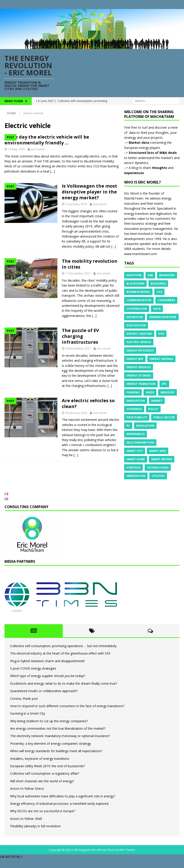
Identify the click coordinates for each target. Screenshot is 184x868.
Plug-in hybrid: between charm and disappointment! (47, 670)
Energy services (139, 367)
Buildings (158, 284)
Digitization (136, 325)
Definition (135, 317)
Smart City (135, 451)
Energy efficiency (140, 351)
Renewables (136, 434)
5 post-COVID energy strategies (33, 677)
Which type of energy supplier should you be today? (48, 685)
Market (157, 401)
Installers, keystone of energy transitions (40, 767)
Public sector (164, 417)
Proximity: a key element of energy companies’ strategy (50, 752)
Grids (150, 392)
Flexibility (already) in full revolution (35, 835)
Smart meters (162, 459)
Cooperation (137, 309)
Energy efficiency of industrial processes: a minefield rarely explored (59, 812)
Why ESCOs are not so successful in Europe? (43, 820)
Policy (153, 409)
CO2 (159, 292)
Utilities (158, 476)
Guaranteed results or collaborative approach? (44, 700)
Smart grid (158, 451)
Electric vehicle (139, 342)
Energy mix (135, 359)
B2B (150, 275)
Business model (138, 292)
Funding (133, 392)
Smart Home (136, 459)
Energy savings (161, 359)
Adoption (134, 275)
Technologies (158, 468)
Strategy (134, 468)
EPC (164, 384)
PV (128, 426)
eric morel (95, 161)
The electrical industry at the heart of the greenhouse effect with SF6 (60, 662)
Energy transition (141, 384)
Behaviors (167, 275)
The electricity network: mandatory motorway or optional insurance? (60, 745)
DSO (161, 334)
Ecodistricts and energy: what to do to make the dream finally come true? (64, 692)
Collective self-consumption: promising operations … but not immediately (63, 654)
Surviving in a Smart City (28, 722)
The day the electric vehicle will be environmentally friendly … (85, 146)
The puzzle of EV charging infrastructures (80, 368)
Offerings (134, 409)
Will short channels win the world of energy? (42, 790)
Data (157, 309)
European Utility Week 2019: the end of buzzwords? (47, 775)
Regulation (145, 426)
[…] (64, 203)
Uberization (136, 476)
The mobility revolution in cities (90, 296)
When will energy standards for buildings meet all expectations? (56, 760)
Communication (139, 300)
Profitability (137, 417)
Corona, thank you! (24, 707)
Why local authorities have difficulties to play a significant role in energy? (63, 805)
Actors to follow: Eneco (27, 797)
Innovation (136, 401)
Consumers (166, 300)
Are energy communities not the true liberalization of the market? (58, 737)
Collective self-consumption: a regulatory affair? (45, 782)
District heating (139, 334)
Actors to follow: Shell (26, 827)
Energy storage (139, 376)
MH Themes (128, 858)
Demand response (163, 317)
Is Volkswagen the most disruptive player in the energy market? (90, 224)
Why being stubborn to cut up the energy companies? (49, 730)
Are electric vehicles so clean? (88, 435)
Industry (167, 392)
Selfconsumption (140, 443)
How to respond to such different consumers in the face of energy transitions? (67, 714)
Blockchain (135, 284)
